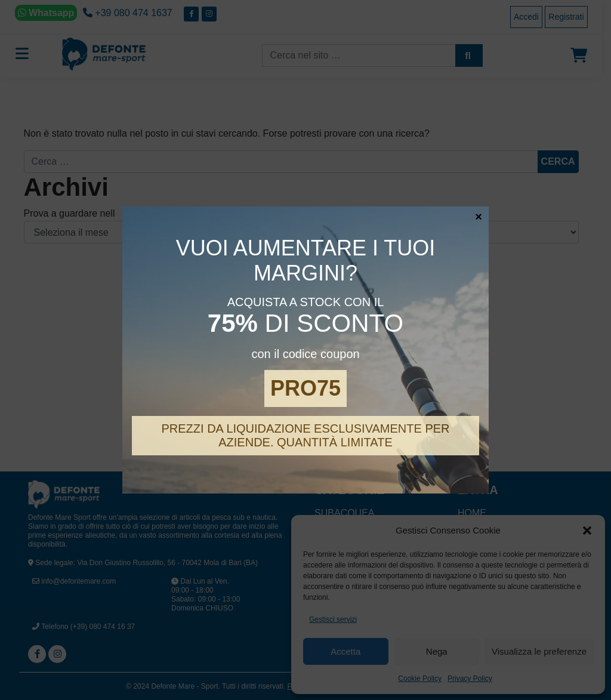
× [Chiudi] (479, 216)
